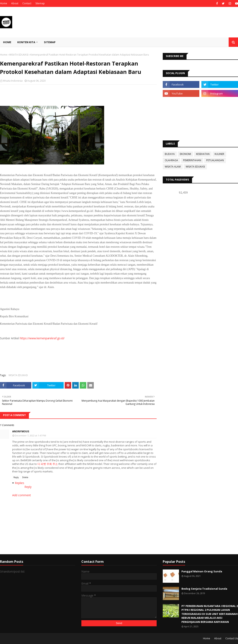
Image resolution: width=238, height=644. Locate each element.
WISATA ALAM (173, 167)
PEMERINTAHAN (192, 160)
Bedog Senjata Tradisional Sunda (204, 589)
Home (4, 3)
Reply (16, 477)
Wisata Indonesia (13, 81)
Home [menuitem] (7, 42)
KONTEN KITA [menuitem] (26, 42)
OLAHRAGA (171, 160)
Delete (25, 477)
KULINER (219, 154)
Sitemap (40, 3)
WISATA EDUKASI (19, 55)
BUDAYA (170, 154)
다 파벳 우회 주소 (48, 464)
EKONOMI (185, 154)
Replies (20, 483)
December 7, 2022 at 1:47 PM (30, 435)
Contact (27, 3)
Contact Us (232, 638)
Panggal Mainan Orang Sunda (202, 571)
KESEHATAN (203, 154)
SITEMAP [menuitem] (50, 42)
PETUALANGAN (215, 160)
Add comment (22, 495)
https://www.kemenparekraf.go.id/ (42, 338)
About (15, 3)
